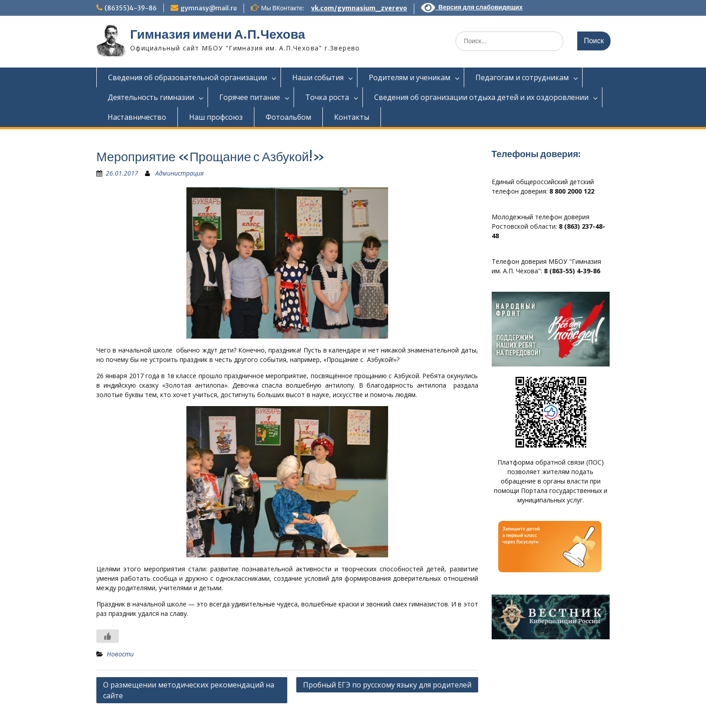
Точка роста (327, 97)
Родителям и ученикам (410, 77)
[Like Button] (108, 636)
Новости (120, 654)
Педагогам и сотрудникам (522, 77)
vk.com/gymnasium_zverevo (359, 8)
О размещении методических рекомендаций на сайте (189, 690)
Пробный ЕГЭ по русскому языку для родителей (387, 685)
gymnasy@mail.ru (209, 8)
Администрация (179, 173)
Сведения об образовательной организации (188, 77)
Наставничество (137, 117)
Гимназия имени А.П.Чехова (218, 34)
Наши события (318, 77)
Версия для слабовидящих (472, 7)
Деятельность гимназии (151, 97)
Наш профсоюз (216, 117)
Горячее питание (250, 97)
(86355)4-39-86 (131, 8)
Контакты (352, 117)
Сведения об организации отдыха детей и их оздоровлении (481, 97)
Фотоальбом (288, 117)
